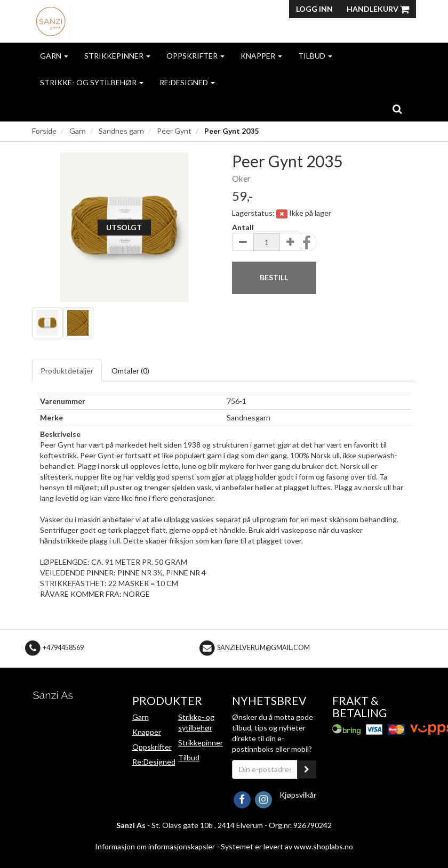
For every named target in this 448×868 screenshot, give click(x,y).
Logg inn (314, 9)
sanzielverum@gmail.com (263, 648)
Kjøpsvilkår (298, 795)
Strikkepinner (117, 56)
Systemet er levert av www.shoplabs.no (287, 846)
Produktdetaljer (67, 371)
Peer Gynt (174, 131)
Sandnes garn (121, 131)
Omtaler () (130, 371)
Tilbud (315, 56)
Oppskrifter (195, 56)
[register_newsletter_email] (307, 769)
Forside (44, 131)
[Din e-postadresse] (265, 769)
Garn (54, 56)
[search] (397, 109)
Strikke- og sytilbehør (92, 82)
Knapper (261, 56)
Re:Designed (187, 82)
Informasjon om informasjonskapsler (155, 846)
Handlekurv (378, 9)
